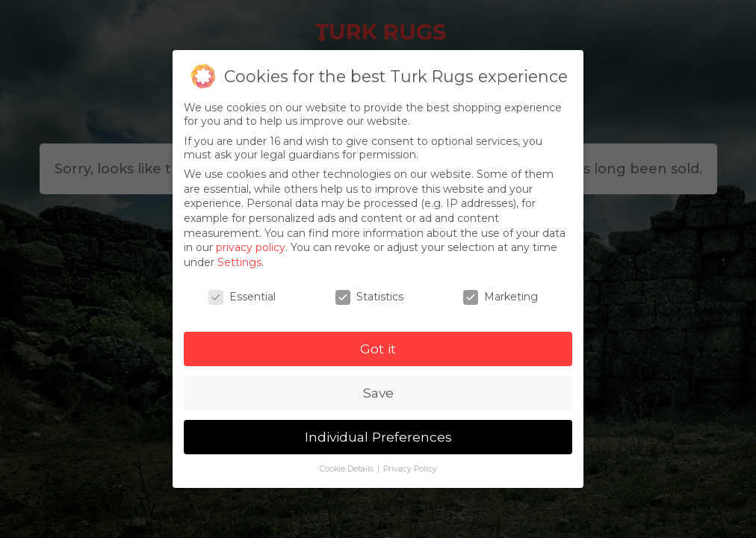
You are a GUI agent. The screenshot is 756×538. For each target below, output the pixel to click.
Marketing (501, 297)
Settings (239, 262)
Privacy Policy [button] (410, 469)
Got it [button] (378, 349)
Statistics (369, 297)
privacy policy (251, 247)
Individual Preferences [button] (378, 437)
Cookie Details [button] (348, 469)
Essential (242, 297)
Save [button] (378, 393)
